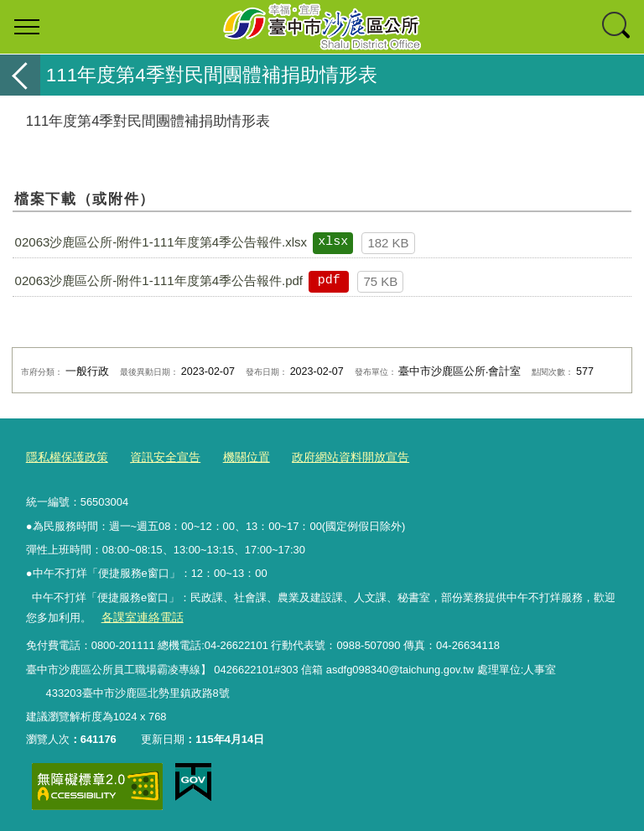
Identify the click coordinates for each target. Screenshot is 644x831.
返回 (20, 75)
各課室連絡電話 (139, 615)
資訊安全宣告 (157, 457)
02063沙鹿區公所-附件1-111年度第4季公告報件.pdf (159, 280)
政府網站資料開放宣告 (332, 457)
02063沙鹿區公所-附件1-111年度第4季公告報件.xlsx (161, 242)
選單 (27, 27)
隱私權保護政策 (64, 457)
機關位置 (234, 457)
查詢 (617, 27)
